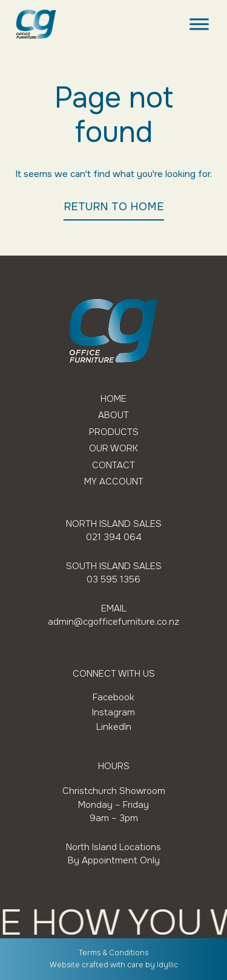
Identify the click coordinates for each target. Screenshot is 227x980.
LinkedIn (114, 727)
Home (113, 399)
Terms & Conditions (113, 953)
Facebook (113, 697)
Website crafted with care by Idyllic (114, 965)
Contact (113, 466)
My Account (114, 482)
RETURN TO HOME (114, 207)
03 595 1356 (113, 579)
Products (114, 432)
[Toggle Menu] (199, 24)
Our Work (113, 449)
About (113, 415)
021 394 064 (114, 537)
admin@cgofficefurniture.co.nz (113, 622)
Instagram (113, 712)
